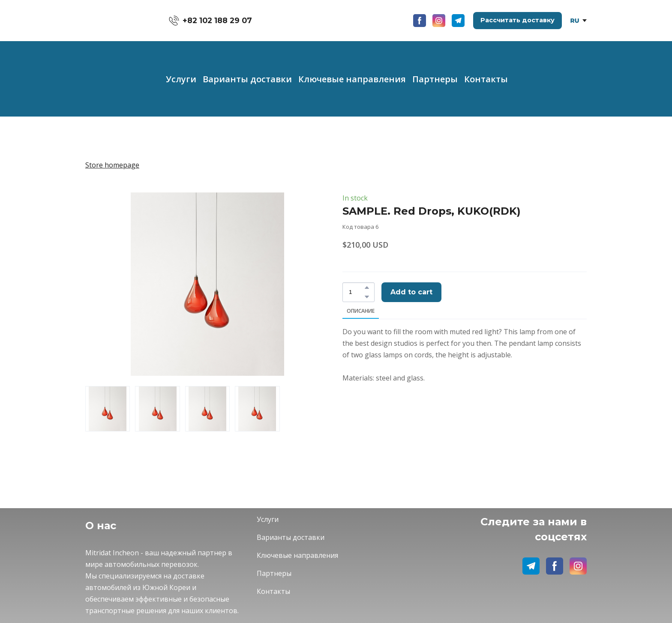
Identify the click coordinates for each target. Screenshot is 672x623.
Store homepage (112, 165)
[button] (210, 21)
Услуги (181, 79)
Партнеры (435, 79)
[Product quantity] (356, 292)
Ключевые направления (352, 79)
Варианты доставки (247, 79)
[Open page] (575, 21)
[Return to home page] (114, 21)
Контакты (486, 79)
